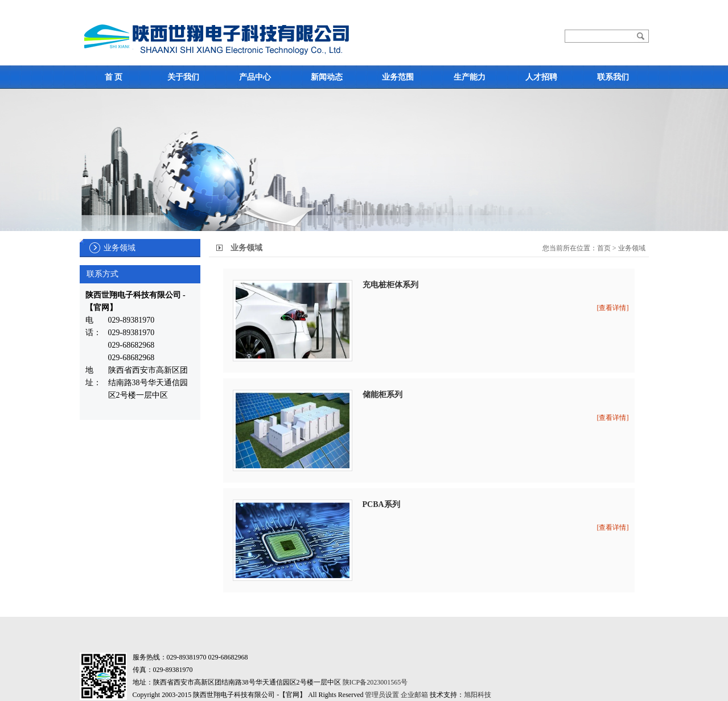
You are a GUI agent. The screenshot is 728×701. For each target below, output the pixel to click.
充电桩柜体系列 (390, 285)
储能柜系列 (382, 395)
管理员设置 (382, 695)
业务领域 (120, 248)
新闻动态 (327, 77)
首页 (604, 248)
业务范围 (398, 77)
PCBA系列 (381, 504)
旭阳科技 (478, 695)
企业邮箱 (414, 695)
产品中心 (255, 77)
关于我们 (183, 77)
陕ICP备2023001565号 (375, 682)
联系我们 (613, 77)
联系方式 (102, 274)
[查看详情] (613, 308)
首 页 (114, 77)
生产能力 (470, 77)
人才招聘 (541, 77)
